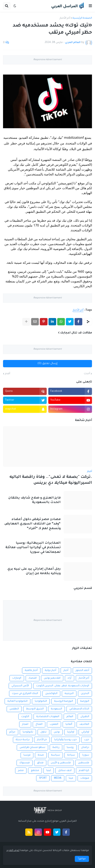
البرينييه (69, 694)
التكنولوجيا (41, 701)
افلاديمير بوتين (52, 678)
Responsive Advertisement (48, 60)
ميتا (71, 778)
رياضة (56, 747)
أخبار (66, 670)
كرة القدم (84, 771)
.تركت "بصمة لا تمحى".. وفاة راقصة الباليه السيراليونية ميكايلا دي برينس (51, 480)
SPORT (43, 778)
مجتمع (35, 771)
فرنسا (27, 755)
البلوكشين (51, 694)
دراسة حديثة (23, 740)
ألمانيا (69, 724)
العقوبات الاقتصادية (48, 717)
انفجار (25, 724)
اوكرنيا (71, 732)
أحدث (87, 374)
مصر (21, 771)
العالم (70, 717)
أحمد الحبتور (82, 670)
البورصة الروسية (64, 701)
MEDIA (58, 778)
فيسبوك (25, 763)
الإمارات (17, 678)
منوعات (85, 778)
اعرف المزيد (13, 851)
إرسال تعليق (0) (47, 364)
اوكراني (85, 732)
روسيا (70, 747)
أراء (70, 678)
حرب (87, 740)
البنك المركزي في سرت (25, 694)
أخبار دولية (51, 670)
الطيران (85, 717)
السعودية (56, 709)
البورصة (85, 701)
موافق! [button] (82, 859)
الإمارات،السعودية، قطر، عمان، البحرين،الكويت (63, 686)
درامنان (85, 747)
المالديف (84, 724)
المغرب (54, 724)
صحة (41, 755)
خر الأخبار (42, 740)
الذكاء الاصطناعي (79, 709)
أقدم (8, 374)
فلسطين (84, 763)
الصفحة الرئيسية (82, 18)
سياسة (56, 755)
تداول (43, 732)
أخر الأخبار (65, 18)
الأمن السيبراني (20, 686)
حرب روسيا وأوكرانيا (65, 740)
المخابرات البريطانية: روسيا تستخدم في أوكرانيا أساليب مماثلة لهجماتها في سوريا (33, 548)
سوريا (86, 755)
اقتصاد (33, 678)
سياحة (71, 755)
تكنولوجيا (28, 732)
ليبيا (49, 771)
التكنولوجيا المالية (17, 701)
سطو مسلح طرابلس (32, 747)
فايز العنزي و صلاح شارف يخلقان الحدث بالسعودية (34, 500)
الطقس (14, 709)
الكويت (25, 717)
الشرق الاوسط (35, 709)
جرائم (12, 732)
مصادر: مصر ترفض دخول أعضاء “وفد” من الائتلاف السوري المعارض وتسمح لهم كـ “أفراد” (33, 524)
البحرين (85, 694)
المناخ (39, 724)
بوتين (57, 732)
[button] (90, 6)
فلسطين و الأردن (61, 763)
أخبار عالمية (31, 670)
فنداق (40, 763)
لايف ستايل (65, 771)
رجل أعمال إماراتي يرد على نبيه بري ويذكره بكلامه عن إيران (34, 571)
